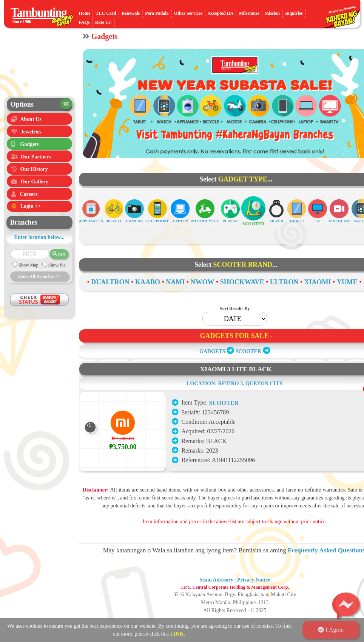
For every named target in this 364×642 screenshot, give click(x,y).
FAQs (84, 22)
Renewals (131, 13)
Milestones (249, 13)
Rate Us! (103, 22)
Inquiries (294, 13)
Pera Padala (157, 13)
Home (85, 13)
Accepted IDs (221, 13)
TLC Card (106, 13)
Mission (272, 13)
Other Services (188, 13)
